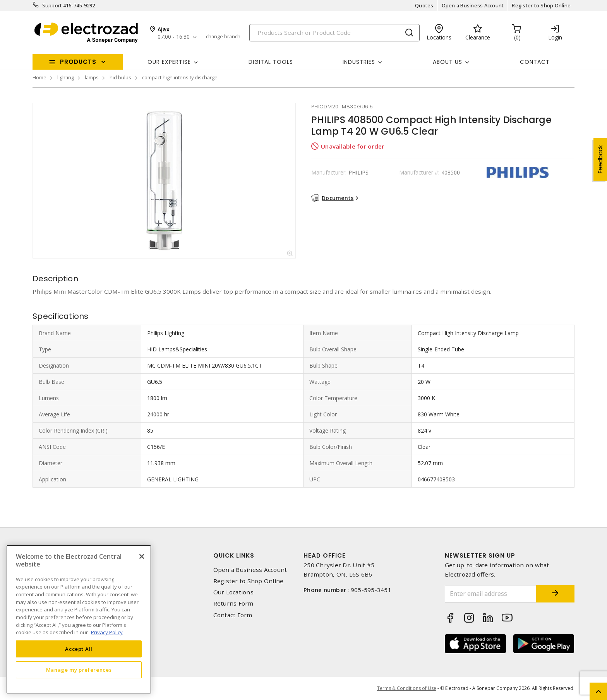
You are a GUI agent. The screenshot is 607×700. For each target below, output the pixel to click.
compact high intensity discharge (180, 77)
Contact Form (233, 615)
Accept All (79, 649)
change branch (223, 37)
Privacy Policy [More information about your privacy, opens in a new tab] (107, 632)
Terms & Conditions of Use (407, 688)
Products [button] (78, 62)
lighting (66, 77)
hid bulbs (120, 77)
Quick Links (234, 555)
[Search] (334, 33)
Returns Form (233, 603)
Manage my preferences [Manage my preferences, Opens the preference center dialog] (79, 670)
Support (52, 5)
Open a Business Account (473, 5)
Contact (535, 62)
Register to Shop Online (541, 5)
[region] (79, 619)
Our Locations (233, 592)
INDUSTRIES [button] (359, 62)
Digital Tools (271, 62)
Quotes (424, 5)
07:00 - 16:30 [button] (174, 37)
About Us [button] (448, 62)
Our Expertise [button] (169, 62)
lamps (92, 77)
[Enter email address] (490, 594)
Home (39, 77)
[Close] (142, 556)
